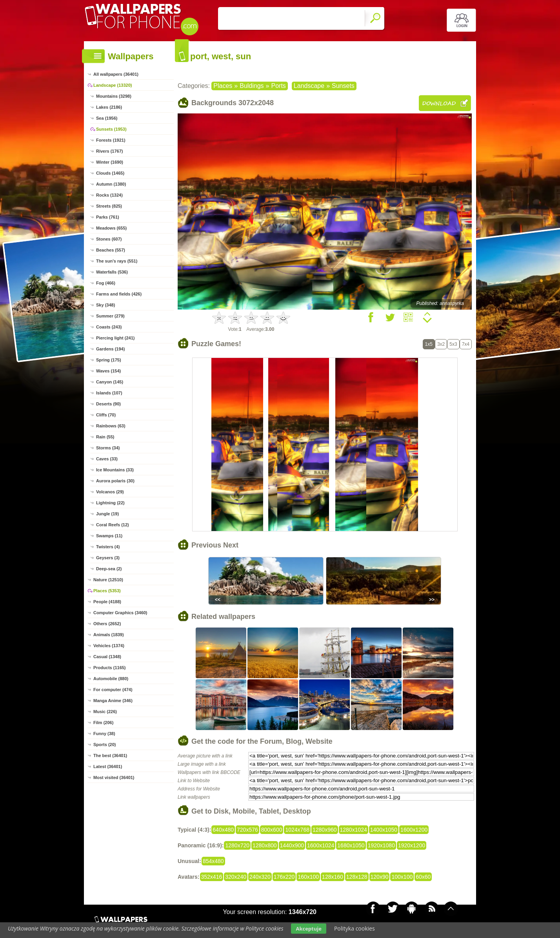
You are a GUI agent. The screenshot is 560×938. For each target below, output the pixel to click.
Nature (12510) (108, 580)
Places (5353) (107, 591)
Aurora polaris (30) (115, 481)
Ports (278, 86)
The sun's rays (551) (117, 261)
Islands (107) (109, 393)
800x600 (272, 830)
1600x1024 (321, 845)
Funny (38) (104, 734)
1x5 (429, 344)
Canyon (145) (110, 382)
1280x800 (265, 845)
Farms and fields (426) (119, 294)
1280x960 (325, 830)
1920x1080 (381, 845)
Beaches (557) (111, 250)
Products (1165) (110, 668)
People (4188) (107, 602)
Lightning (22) (110, 503)
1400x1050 (384, 830)
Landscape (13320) (113, 85)
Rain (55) (105, 437)
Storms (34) (108, 448)
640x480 (223, 830)
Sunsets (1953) (111, 129)
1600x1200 (414, 830)
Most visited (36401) (114, 777)
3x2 (441, 344)
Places (223, 86)
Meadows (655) (111, 228)
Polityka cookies (355, 928)
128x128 (357, 877)
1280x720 (237, 845)
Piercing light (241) (115, 338)
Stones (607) (109, 239)
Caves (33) (107, 459)
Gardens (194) (110, 349)
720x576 (247, 830)
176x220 (284, 877)
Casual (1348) (107, 657)
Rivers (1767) (110, 151)
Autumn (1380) (111, 184)
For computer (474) (113, 690)
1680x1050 (351, 845)
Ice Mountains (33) (115, 470)
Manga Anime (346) (113, 701)
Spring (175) (109, 360)
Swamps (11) (109, 536)
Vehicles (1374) (109, 646)
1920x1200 (412, 845)
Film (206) (103, 723)
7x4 (466, 344)
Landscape (309, 86)
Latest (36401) (108, 766)
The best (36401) (110, 756)
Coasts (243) (109, 327)
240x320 (260, 877)
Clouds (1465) (110, 173)
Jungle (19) (107, 514)
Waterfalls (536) (112, 272)
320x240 (236, 877)
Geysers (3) (108, 558)
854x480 (213, 861)
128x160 (333, 877)
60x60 (423, 877)
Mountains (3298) (114, 96)
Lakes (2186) (109, 107)
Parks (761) (108, 217)
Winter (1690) (110, 162)
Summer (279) (110, 316)
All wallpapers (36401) (116, 74)
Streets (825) (109, 206)
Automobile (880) (111, 679)
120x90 (380, 877)
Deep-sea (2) (109, 569)
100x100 (402, 877)
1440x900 (292, 845)
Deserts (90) (108, 404)
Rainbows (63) (111, 426)
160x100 (308, 877)
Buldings (252, 86)
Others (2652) (107, 624)
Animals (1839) (109, 635)
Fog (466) (106, 283)
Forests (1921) (111, 140)
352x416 (212, 877)
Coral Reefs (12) (113, 525)
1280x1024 (354, 830)
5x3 (453, 344)
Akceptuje (308, 929)
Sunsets (343, 86)
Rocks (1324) (109, 195)
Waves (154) (108, 371)
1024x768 (297, 830)
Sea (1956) (107, 118)
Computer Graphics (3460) (120, 613)
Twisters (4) (108, 547)
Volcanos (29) (110, 492)
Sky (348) (105, 305)
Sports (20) (105, 745)
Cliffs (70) (106, 415)
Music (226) (105, 712)
